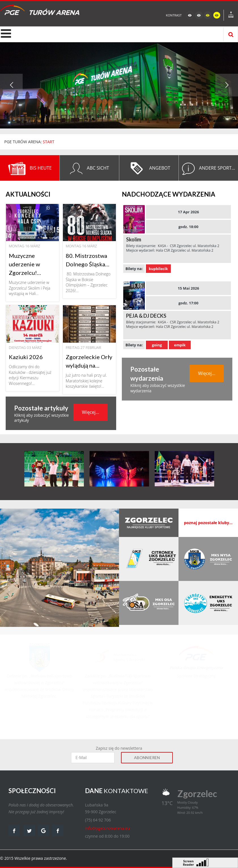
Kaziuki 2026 (26, 357)
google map (44, 831)
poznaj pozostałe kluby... (208, 523)
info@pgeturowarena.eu (107, 828)
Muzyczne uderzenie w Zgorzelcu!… (25, 264)
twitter (29, 831)
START (49, 142)
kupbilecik (158, 269)
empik (180, 345)
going (157, 345)
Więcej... (91, 412)
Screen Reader (189, 862)
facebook (14, 831)
